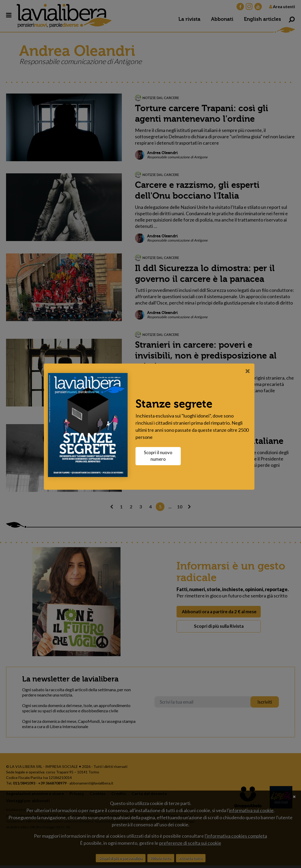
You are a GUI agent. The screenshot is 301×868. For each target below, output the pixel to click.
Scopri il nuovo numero (159, 456)
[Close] (249, 371)
